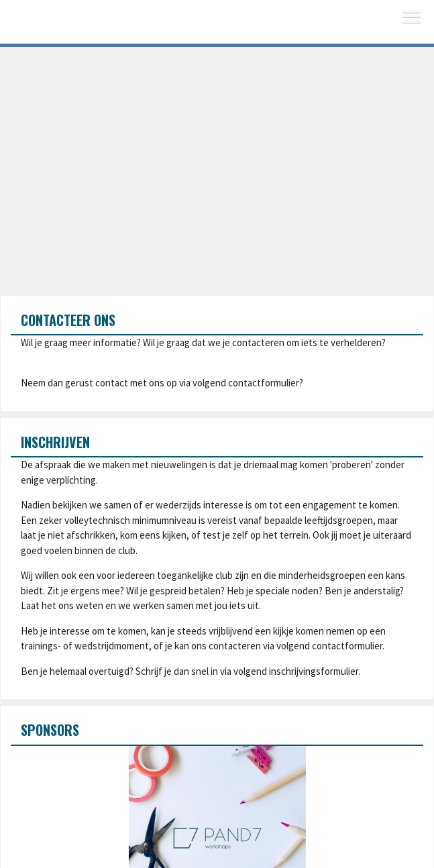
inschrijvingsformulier (314, 671)
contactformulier (264, 383)
